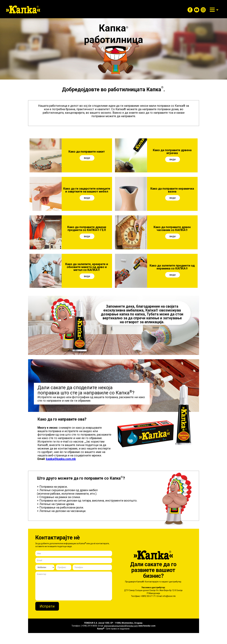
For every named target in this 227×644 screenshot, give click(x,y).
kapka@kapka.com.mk (61, 459)
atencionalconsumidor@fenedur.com (121, 626)
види (87, 158)
